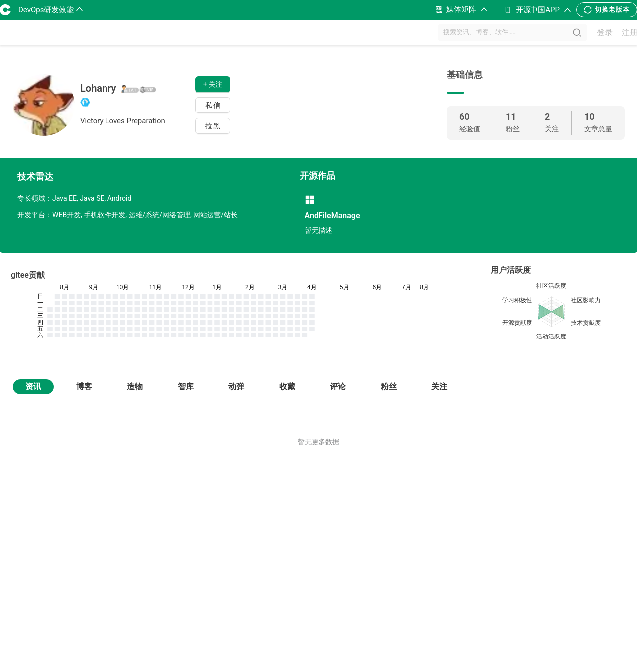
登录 (605, 33)
